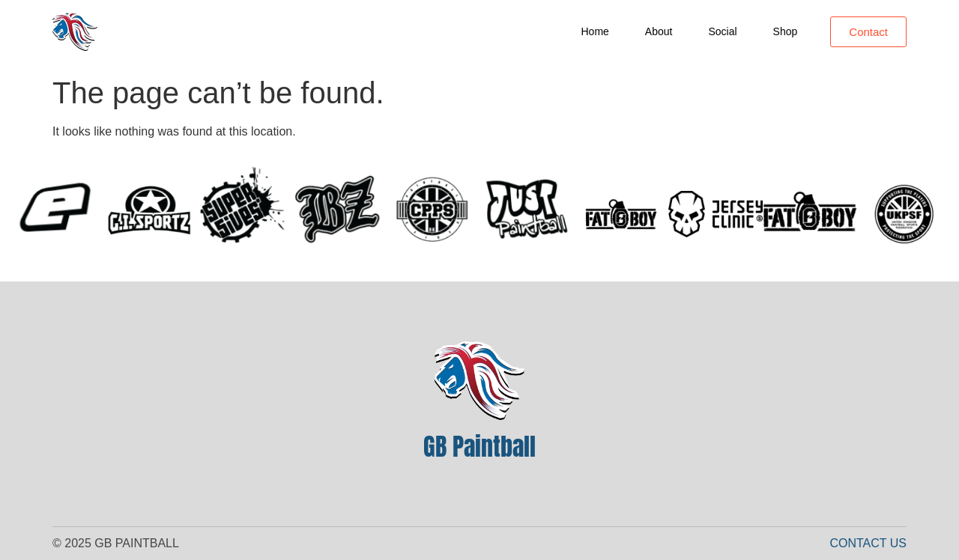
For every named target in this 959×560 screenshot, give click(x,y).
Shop (786, 31)
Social (722, 31)
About (659, 31)
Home (595, 31)
